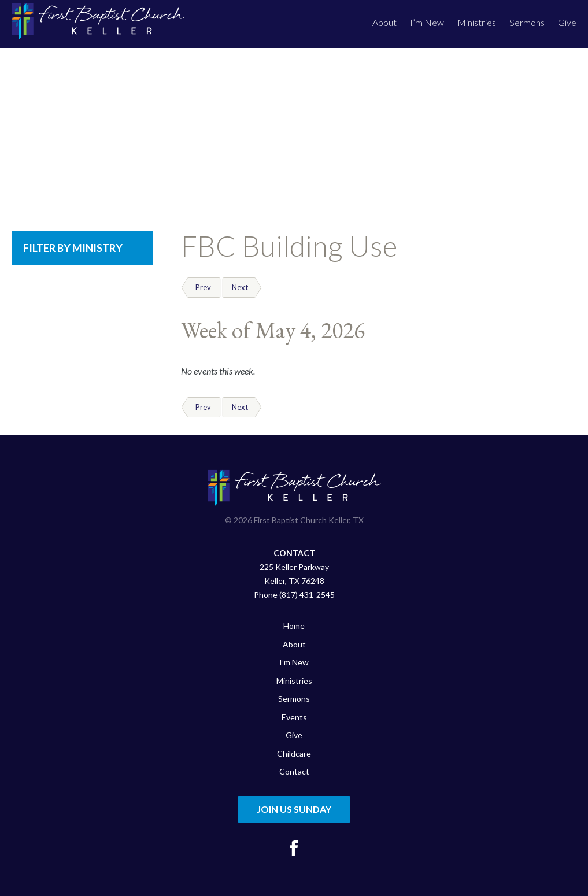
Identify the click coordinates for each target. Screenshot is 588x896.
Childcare (294, 754)
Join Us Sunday (294, 809)
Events (294, 717)
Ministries (477, 22)
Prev (203, 287)
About (384, 22)
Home (294, 626)
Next (240, 287)
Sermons (527, 22)
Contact (294, 771)
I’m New (427, 22)
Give (567, 22)
